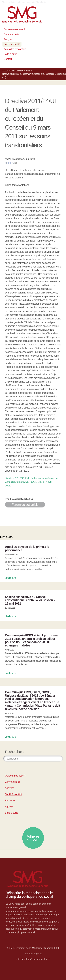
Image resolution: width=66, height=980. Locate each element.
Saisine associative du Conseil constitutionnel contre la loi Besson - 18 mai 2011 (30, 600)
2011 (28, 71)
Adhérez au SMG (33, 838)
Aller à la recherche (39, 2)
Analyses (9, 39)
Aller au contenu (24, 2)
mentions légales (33, 954)
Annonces (10, 800)
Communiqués (11, 34)
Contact (8, 59)
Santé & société (12, 44)
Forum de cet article (25, 505)
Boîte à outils (11, 54)
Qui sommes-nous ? (14, 29)
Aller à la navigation (9, 2)
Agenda (9, 807)
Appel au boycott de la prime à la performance (27, 548)
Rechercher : (14, 752)
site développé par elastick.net (33, 959)
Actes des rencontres (15, 49)
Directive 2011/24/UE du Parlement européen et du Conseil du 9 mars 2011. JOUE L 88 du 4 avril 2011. (31, 482)
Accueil (5, 71)
